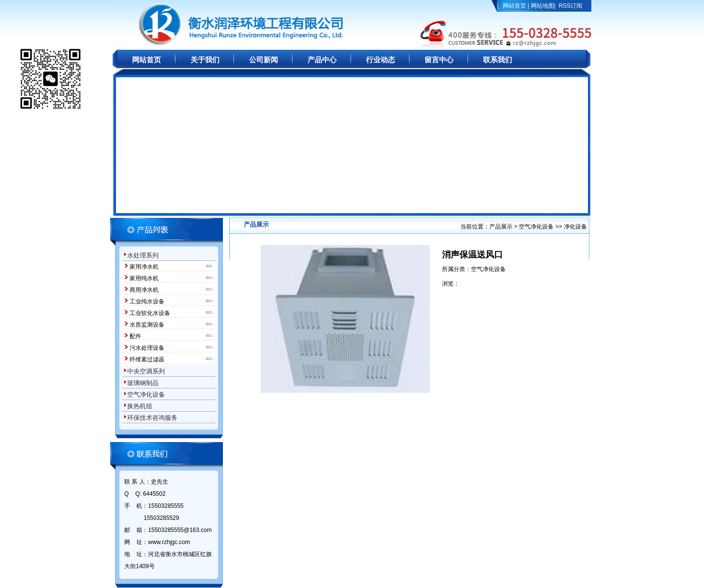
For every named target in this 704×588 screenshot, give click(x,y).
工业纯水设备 (147, 301)
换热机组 (140, 406)
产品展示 (502, 227)
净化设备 (575, 227)
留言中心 (439, 60)
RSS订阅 (570, 6)
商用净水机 (144, 290)
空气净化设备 (146, 394)
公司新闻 (264, 60)
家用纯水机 (144, 278)
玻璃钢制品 (143, 383)
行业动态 (381, 60)
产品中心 (322, 60)
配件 (135, 336)
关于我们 (205, 60)
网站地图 (543, 6)
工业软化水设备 (150, 313)
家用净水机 (144, 267)
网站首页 (514, 6)
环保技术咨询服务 (152, 418)
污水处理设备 (147, 348)
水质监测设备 (147, 325)
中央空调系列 (146, 371)
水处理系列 (143, 255)
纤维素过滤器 (147, 359)
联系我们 (498, 60)
